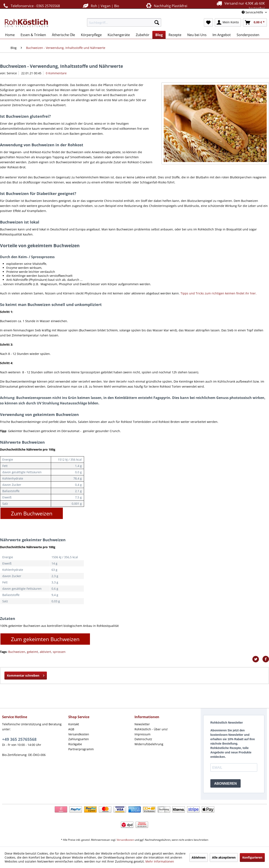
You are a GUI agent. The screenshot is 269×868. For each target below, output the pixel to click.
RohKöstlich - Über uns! (151, 729)
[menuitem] (124, 22)
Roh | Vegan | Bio (100, 6)
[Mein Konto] (228, 22)
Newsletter (142, 724)
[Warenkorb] (255, 22)
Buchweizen (17, 652)
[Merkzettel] (208, 22)
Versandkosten (79, 734)
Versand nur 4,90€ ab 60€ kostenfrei (240, 6)
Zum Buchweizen (32, 513)
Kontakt (74, 724)
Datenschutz (143, 739)
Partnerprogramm (81, 749)
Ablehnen (199, 857)
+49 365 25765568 (19, 739)
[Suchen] (157, 22)
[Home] (10, 35)
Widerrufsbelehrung (149, 744)
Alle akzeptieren (224, 857)
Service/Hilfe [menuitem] (253, 12)
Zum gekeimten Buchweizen (45, 639)
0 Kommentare (56, 73)
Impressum (142, 734)
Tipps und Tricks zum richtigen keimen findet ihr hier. (219, 293)
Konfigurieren (252, 857)
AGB (71, 729)
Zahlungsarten (79, 739)
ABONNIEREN (225, 784)
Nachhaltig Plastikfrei (166, 6)
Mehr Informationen (160, 861)
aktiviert (45, 652)
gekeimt (32, 652)
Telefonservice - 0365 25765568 (31, 6)
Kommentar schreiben (26, 675)
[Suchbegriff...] (124, 22)
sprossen (59, 652)
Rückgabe (75, 744)
